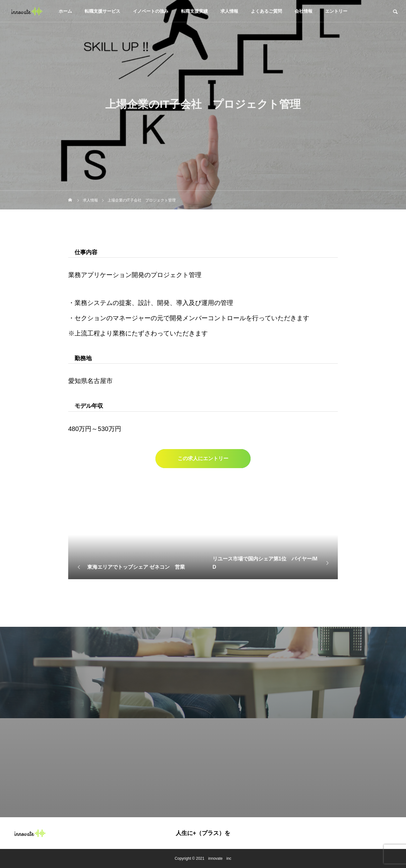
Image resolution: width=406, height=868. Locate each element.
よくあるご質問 (266, 11)
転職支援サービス (102, 11)
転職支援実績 (194, 11)
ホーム (65, 11)
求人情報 (229, 11)
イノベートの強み (151, 11)
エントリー (336, 11)
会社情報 (304, 11)
